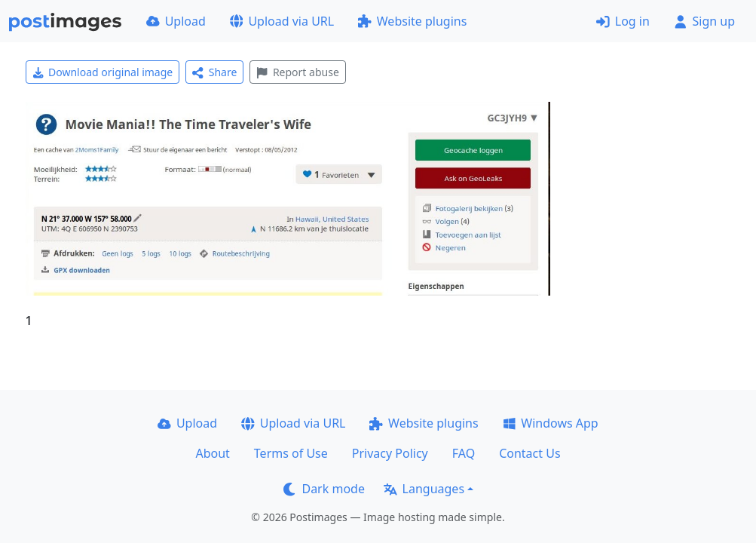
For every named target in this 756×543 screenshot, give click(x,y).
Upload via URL (282, 21)
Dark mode (324, 489)
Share (214, 72)
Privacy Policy (390, 453)
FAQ (464, 453)
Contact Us (530, 453)
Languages (424, 489)
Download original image (103, 72)
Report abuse (297, 72)
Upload (176, 21)
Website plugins (412, 21)
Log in (623, 21)
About (212, 453)
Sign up (704, 21)
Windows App (551, 423)
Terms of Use (291, 453)
